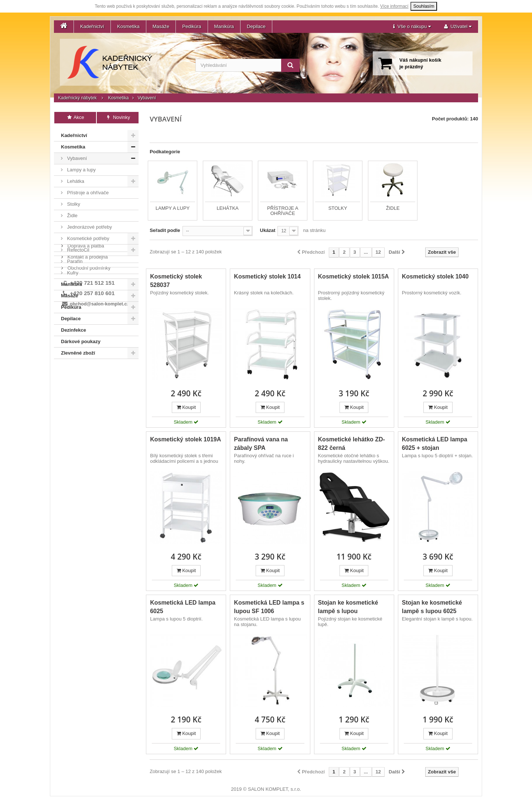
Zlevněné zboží (78, 351)
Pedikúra (192, 26)
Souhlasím (424, 6)
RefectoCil (78, 248)
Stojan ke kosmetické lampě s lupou (348, 607)
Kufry (72, 271)
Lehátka (75, 180)
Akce (75, 117)
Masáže (161, 26)
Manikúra (224, 26)
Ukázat (268, 230)
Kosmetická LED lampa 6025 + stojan (435, 444)
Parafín (74, 260)
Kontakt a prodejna (87, 382)
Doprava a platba (85, 371)
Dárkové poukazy (81, 340)
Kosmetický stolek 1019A (185, 439)
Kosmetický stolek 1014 (267, 276)
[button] (412, 27)
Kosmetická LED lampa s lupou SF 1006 (269, 607)
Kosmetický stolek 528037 (176, 281)
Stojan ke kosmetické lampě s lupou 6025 (432, 607)
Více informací (394, 6)
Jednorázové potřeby (89, 225)
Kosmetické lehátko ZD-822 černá (352, 444)
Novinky (118, 117)
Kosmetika (128, 26)
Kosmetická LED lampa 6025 (183, 607)
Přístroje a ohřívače (87, 191)
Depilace (256, 26)
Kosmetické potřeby (88, 237)
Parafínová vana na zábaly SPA (261, 444)
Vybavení (76, 157)
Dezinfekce (74, 329)
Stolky (73, 203)
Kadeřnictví (92, 26)
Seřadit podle (165, 230)
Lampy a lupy (81, 168)
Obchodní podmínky (88, 393)
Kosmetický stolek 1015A (354, 276)
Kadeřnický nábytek (77, 98)
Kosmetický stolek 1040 (435, 276)
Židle (72, 214)
